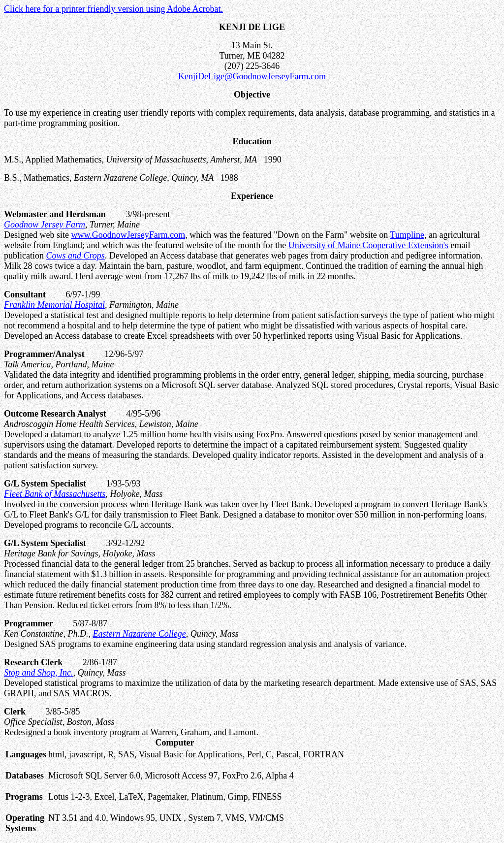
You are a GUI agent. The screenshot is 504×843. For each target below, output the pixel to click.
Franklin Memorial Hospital (54, 305)
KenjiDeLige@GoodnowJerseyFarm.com (252, 76)
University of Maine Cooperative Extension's (368, 245)
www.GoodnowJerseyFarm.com (128, 235)
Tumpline (407, 235)
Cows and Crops (75, 256)
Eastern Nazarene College (140, 634)
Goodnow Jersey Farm (45, 225)
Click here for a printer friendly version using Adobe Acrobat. (113, 9)
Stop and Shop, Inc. (38, 673)
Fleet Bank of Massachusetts (55, 494)
